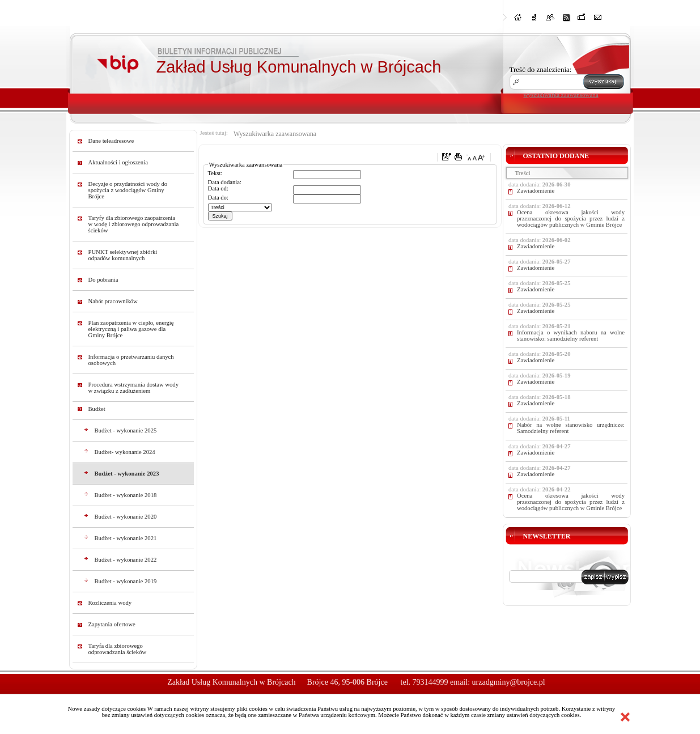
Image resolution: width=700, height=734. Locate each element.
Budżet (97, 409)
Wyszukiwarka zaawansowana (275, 134)
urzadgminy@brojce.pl (509, 682)
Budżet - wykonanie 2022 (126, 560)
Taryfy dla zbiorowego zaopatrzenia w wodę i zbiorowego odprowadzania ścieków (134, 224)
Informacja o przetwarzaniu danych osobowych (131, 360)
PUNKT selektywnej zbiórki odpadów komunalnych (123, 255)
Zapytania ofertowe (112, 624)
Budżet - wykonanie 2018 (126, 495)
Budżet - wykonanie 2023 (127, 474)
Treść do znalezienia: (541, 69)
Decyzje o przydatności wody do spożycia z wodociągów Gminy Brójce (128, 190)
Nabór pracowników (113, 301)
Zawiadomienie (536, 191)
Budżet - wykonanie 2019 (126, 581)
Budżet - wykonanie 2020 (126, 517)
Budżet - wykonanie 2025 (126, 430)
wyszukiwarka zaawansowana (561, 95)
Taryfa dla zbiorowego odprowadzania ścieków (118, 649)
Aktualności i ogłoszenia (118, 162)
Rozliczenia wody (110, 603)
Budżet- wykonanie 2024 (125, 452)
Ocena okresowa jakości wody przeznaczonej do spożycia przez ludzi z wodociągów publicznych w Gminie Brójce (571, 218)
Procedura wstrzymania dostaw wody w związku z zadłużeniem (134, 388)
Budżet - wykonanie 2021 (126, 538)
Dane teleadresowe (111, 141)
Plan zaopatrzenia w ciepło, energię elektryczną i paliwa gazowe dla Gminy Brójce (131, 329)
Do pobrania (103, 280)
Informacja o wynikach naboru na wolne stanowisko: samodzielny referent (571, 336)
